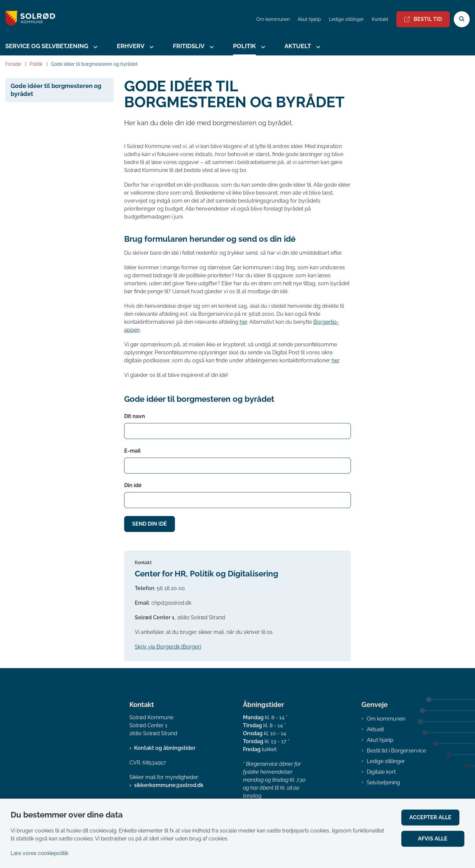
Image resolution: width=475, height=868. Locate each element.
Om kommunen (386, 719)
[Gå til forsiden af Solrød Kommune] (28, 19)
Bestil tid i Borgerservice (396, 751)
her (243, 322)
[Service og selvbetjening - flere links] (95, 47)
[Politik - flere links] (262, 47)
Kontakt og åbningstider (165, 748)
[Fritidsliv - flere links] (211, 47)
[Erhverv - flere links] (151, 47)
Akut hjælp (380, 740)
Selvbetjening (383, 782)
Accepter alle (435, 817)
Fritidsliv (189, 46)
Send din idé (150, 524)
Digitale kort (381, 772)
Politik (244, 46)
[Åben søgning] (462, 19)
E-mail (132, 451)
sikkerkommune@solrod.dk (169, 785)
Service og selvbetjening (47, 46)
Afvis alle (435, 839)
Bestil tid (423, 19)
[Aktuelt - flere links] (317, 47)
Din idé (133, 485)
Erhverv (131, 46)
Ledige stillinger (346, 19)
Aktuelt (298, 46)
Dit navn (135, 416)
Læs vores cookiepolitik (40, 853)
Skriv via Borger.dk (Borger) (168, 647)
